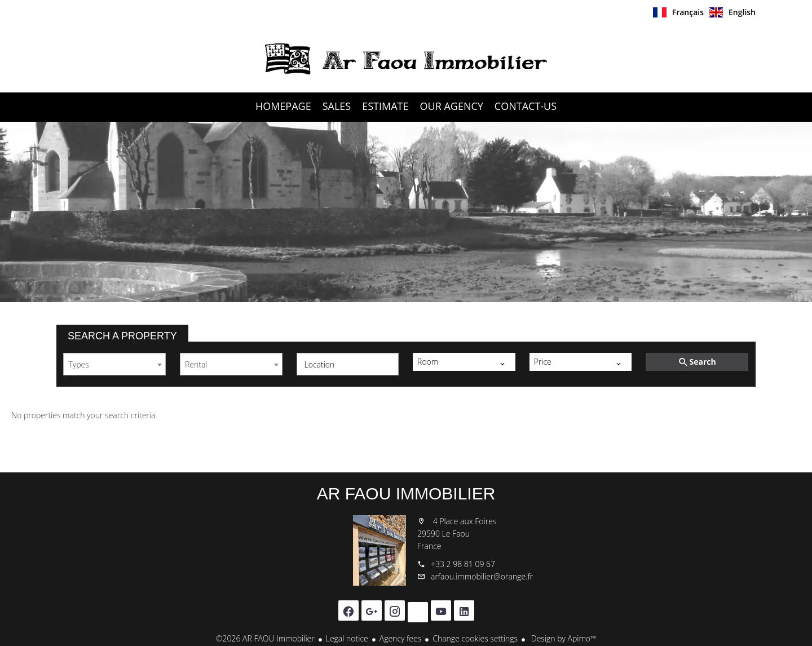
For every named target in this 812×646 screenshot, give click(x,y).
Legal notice (347, 638)
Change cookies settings (475, 638)
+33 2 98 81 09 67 (463, 564)
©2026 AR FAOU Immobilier (265, 638)
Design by (562, 638)
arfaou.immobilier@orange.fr (482, 576)
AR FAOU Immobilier (406, 494)
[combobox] (114, 364)
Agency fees (400, 638)
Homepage (406, 59)
